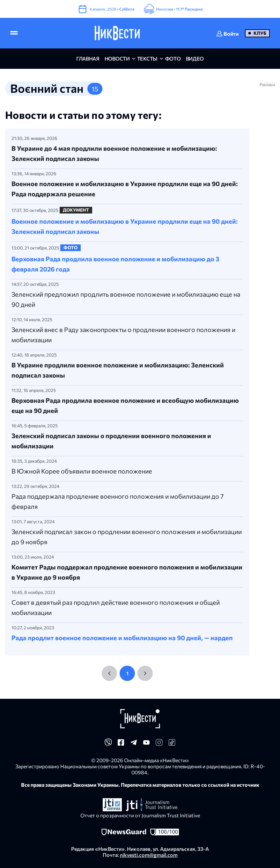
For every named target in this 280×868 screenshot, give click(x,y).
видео (195, 58)
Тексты (147, 58)
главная (88, 58)
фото (173, 58)
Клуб (260, 33)
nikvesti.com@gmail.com (149, 855)
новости (117, 58)
